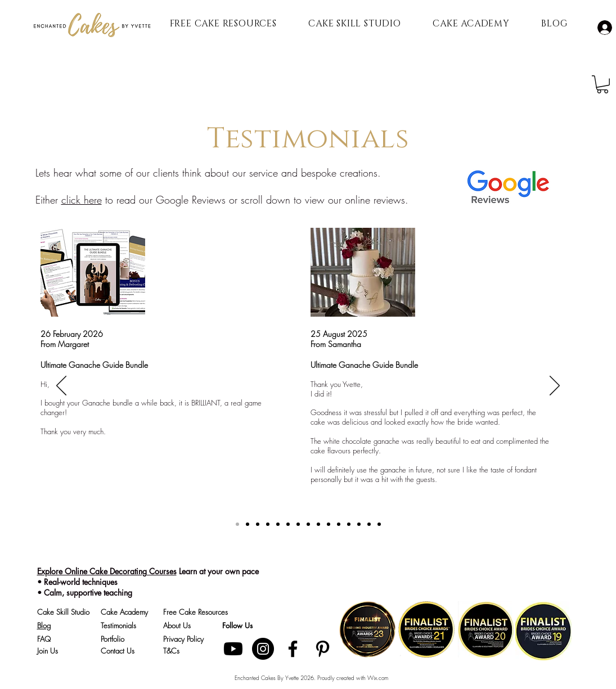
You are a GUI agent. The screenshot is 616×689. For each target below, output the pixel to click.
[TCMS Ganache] (237, 524)
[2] (298, 524)
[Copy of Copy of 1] (288, 524)
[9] (369, 524)
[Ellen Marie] (278, 524)
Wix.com (378, 678)
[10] (379, 524)
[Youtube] (233, 649)
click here (82, 200)
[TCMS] (258, 524)
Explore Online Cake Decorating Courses (107, 571)
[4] (318, 524)
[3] (308, 524)
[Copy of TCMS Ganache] (248, 524)
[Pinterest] (323, 649)
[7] (349, 524)
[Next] (555, 386)
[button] (602, 84)
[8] (359, 524)
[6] (339, 524)
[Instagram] (263, 649)
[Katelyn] (268, 524)
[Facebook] (293, 649)
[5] (329, 524)
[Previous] (61, 386)
